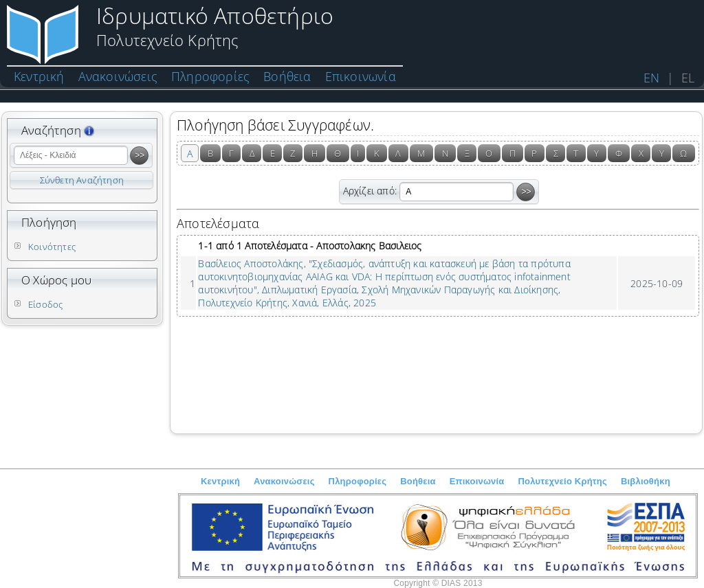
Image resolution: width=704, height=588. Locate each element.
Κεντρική (39, 76)
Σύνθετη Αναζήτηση (82, 180)
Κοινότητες (52, 247)
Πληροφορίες (210, 76)
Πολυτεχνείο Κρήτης (563, 481)
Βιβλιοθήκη (646, 481)
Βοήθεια (287, 76)
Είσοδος (45, 304)
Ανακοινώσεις (118, 76)
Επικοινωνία (361, 76)
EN (651, 78)
